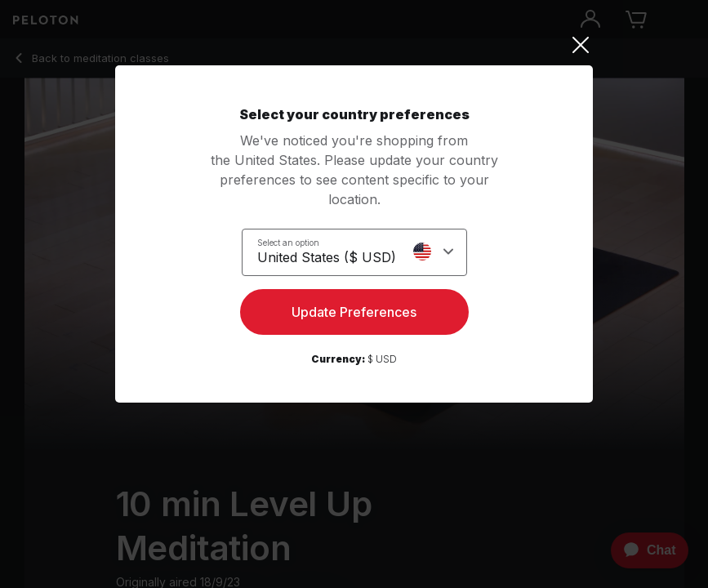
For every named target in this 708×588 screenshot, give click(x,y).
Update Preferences (354, 312)
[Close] (354, 45)
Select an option (288, 243)
